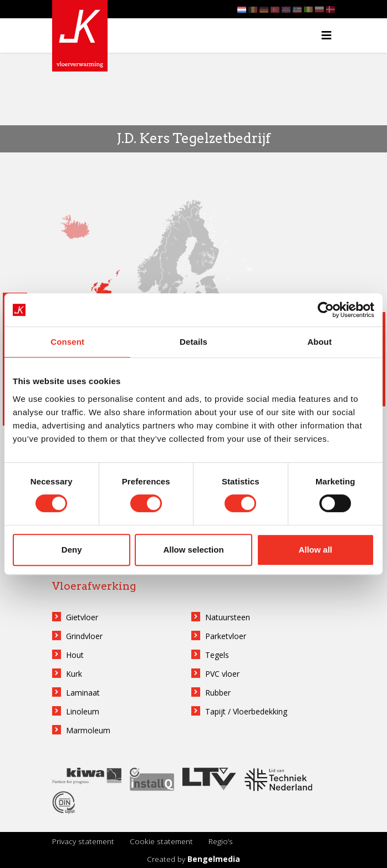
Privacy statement (83, 841)
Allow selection (193, 550)
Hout (75, 655)
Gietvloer (82, 617)
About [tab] (319, 342)
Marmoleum (88, 730)
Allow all (315, 550)
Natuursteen (228, 617)
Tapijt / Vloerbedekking (246, 711)
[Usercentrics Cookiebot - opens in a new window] (326, 310)
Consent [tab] (67, 342)
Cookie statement (161, 841)
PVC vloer (222, 674)
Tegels (217, 655)
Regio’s (221, 841)
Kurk (74, 674)
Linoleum (83, 711)
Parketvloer (226, 636)
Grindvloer (84, 636)
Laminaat (83, 693)
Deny (72, 550)
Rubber (218, 693)
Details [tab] (193, 342)
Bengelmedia (214, 859)
